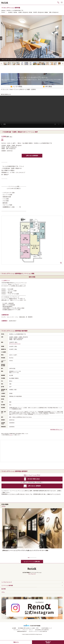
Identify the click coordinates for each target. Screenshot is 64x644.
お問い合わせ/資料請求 (32, 156)
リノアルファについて (7, 582)
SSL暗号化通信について (47, 628)
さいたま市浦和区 (14, 10)
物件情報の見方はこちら (56, 429)
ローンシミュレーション (15, 344)
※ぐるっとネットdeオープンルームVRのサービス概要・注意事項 (18, 89)
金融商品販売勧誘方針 (22, 631)
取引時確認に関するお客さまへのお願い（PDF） (29, 628)
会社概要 (14, 628)
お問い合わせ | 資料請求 (34, 486)
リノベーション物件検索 (7, 585)
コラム (3, 592)
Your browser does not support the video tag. (32, 112)
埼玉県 (8, 10)
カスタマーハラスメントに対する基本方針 (38, 631)
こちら (11, 435)
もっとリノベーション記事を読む (32, 562)
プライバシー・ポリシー (28, 630)
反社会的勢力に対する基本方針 (42, 630)
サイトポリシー (17, 630)
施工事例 (4, 589)
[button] (63, 38)
